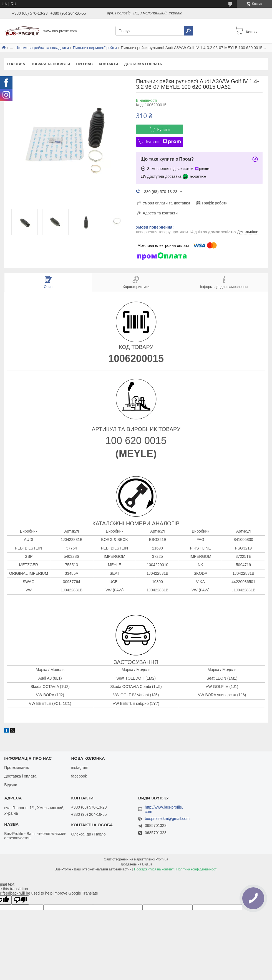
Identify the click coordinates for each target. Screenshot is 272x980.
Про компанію (17, 768)
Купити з (163, 142)
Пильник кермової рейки (95, 48)
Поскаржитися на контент (154, 869)
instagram (80, 768)
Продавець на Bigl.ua (136, 864)
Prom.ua (162, 859)
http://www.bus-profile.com (164, 809)
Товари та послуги (51, 64)
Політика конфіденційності (197, 869)
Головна (16, 64)
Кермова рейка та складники (43, 48)
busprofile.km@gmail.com (167, 819)
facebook (79, 776)
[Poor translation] (20, 900)
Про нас (84, 64)
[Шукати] (188, 31)
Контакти (109, 64)
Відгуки (11, 785)
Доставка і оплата (143, 64)
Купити (164, 130)
